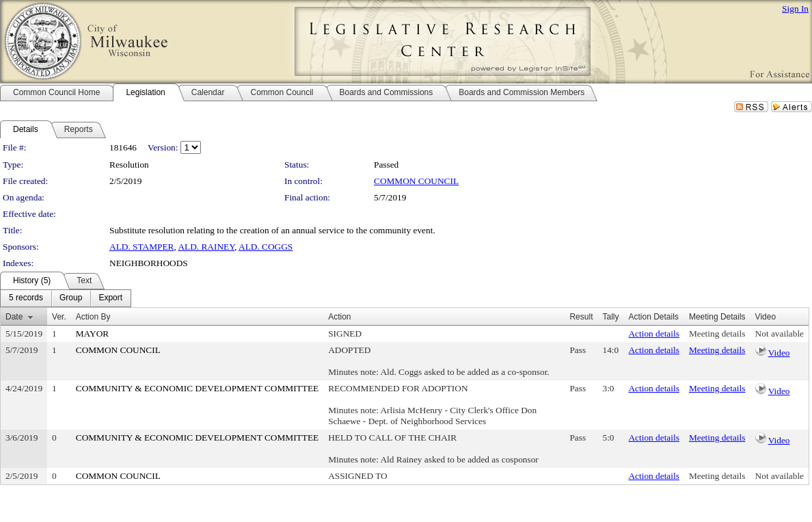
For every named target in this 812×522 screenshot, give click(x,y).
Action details (653, 334)
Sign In (795, 9)
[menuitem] (26, 298)
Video (779, 353)
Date (14, 317)
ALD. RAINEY (206, 247)
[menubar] (66, 298)
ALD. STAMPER (141, 247)
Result (581, 317)
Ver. (59, 317)
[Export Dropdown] (110, 298)
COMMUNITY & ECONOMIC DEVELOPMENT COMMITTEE (197, 388)
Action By (93, 317)
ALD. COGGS (266, 247)
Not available (780, 334)
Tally (610, 317)
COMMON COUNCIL (416, 181)
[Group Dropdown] (71, 298)
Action (339, 317)
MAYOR (92, 334)
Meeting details (717, 334)
